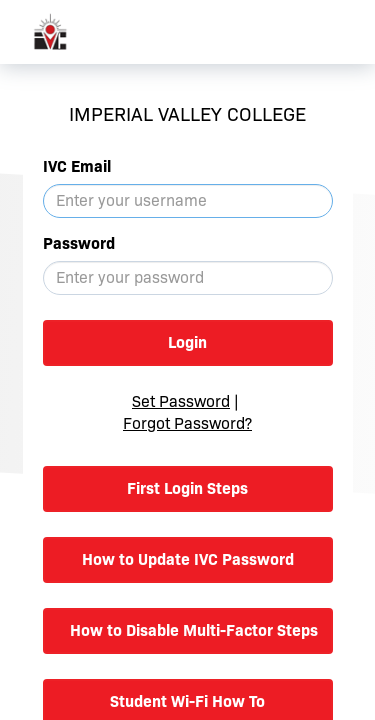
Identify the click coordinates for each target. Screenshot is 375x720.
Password (79, 243)
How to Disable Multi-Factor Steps (194, 630)
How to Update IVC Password (188, 559)
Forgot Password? (187, 423)
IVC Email (77, 166)
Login (187, 342)
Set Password (181, 401)
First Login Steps (187, 488)
